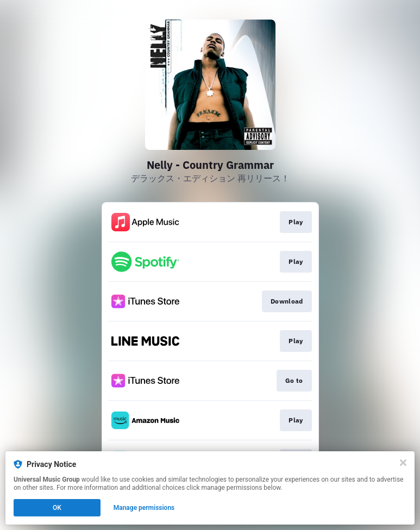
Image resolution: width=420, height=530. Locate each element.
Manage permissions (144, 508)
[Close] (403, 463)
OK (57, 508)
